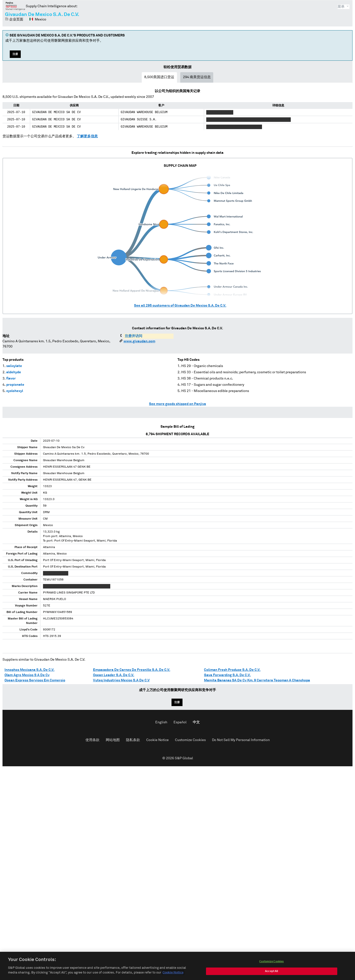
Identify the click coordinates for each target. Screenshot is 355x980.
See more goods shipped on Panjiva (177, 404)
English (161, 722)
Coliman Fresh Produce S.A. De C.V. (232, 670)
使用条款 (92, 740)
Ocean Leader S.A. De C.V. (114, 675)
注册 (15, 54)
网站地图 (113, 740)
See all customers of (180, 306)
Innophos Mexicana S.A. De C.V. (29, 670)
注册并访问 (133, 336)
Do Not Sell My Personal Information (241, 740)
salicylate (14, 366)
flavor (11, 379)
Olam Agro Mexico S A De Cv (27, 675)
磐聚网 (15, 6)
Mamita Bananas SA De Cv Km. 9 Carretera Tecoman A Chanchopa (257, 680)
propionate (15, 385)
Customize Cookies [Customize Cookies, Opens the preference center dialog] (271, 962)
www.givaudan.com (139, 341)
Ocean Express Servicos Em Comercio (35, 680)
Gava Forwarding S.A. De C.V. (227, 675)
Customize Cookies (190, 740)
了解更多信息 (87, 136)
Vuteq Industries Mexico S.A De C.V (121, 680)
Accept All (271, 972)
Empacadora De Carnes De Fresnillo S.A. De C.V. (132, 670)
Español (180, 722)
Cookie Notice (157, 740)
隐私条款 (133, 740)
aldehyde (14, 372)
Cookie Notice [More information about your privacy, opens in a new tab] (173, 974)
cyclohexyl (15, 391)
